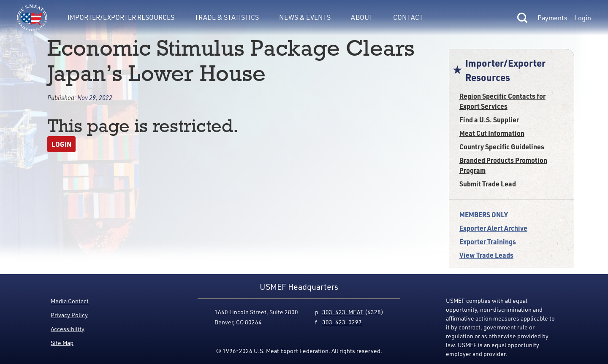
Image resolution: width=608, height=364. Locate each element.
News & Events (305, 17)
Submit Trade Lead (488, 184)
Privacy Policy (69, 315)
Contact (408, 17)
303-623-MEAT (343, 312)
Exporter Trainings (488, 241)
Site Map (62, 343)
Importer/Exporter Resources (121, 17)
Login (583, 18)
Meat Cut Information (492, 133)
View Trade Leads (486, 255)
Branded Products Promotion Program (503, 165)
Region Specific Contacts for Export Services (502, 101)
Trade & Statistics (227, 17)
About (362, 17)
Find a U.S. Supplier (489, 120)
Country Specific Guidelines (502, 147)
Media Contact (70, 301)
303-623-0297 (342, 322)
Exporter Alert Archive (493, 228)
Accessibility (68, 329)
